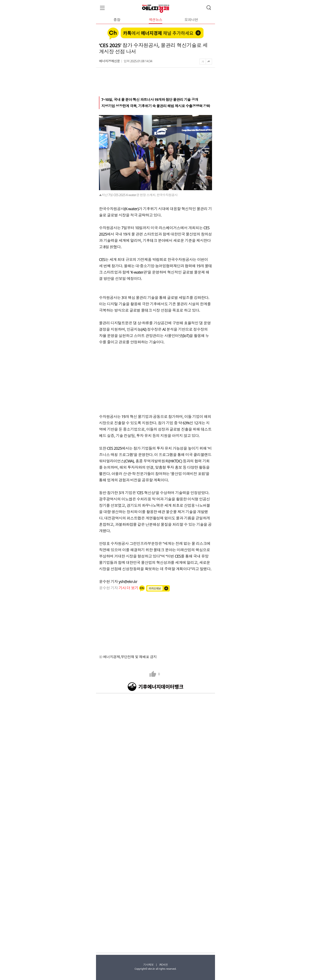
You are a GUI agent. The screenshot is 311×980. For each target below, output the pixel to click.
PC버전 (164, 965)
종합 (117, 20)
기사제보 (148, 965)
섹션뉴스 (155, 20)
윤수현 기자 (119, 588)
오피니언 (191, 20)
